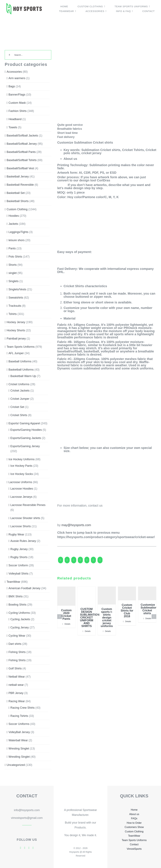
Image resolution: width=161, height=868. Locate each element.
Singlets (14, 281)
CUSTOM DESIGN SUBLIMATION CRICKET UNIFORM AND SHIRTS (90, 618)
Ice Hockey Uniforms (22, 459)
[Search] (9, 55)
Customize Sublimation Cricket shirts (149, 609)
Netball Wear (17, 677)
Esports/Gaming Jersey (25, 446)
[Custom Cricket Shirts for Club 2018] (127, 594)
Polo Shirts (15, 257)
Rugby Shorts (19, 557)
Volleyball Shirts (18, 574)
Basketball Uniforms (21, 370)
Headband (15, 119)
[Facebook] (61, 561)
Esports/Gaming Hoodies (26, 430)
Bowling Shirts (17, 605)
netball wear (16, 685)
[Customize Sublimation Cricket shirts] (147, 594)
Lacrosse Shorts (21, 526)
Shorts (13, 265)
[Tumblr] (93, 561)
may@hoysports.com (76, 525)
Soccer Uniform (18, 565)
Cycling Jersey (20, 627)
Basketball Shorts (18, 201)
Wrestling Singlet (19, 757)
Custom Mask (17, 103)
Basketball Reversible (20, 185)
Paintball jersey (16, 339)
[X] (67, 561)
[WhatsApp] (87, 561)
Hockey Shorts (16, 330)
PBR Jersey (16, 693)
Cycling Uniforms (19, 613)
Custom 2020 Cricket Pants (66, 615)
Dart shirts (15, 644)
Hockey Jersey (16, 322)
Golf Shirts (15, 668)
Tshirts (13, 314)
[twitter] (25, 848)
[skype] (29, 848)
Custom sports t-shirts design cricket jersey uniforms (107, 618)
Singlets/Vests (17, 289)
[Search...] (28, 55)
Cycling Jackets (20, 619)
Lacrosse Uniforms (20, 482)
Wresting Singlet (19, 749)
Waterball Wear (18, 740)
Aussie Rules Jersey (23, 541)
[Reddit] (74, 561)
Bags (12, 86)
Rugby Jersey (19, 549)
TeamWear (13, 582)
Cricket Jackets (20, 391)
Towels (13, 127)
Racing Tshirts (19, 716)
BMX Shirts (16, 596)
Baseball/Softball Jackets (22, 136)
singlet (13, 273)
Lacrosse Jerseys (21, 497)
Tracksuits (15, 306)
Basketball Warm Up (23, 376)
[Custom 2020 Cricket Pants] (66, 596)
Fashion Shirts (18, 111)
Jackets (13, 224)
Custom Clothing (17, 209)
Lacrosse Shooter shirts (25, 518)
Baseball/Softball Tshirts (22, 160)
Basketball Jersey (18, 177)
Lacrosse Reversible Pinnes (28, 505)
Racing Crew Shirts (22, 708)
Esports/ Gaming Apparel (24, 423)
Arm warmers (17, 78)
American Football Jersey (24, 588)
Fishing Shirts (17, 652)
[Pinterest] (100, 561)
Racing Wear (17, 701)
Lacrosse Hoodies (22, 489)
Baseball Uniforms (20, 361)
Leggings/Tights (18, 232)
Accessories (14, 72)
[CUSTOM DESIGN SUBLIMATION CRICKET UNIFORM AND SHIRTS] (87, 596)
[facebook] (21, 848)
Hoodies (14, 216)
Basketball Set (16, 193)
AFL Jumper (16, 353)
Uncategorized (16, 765)
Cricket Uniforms (19, 384)
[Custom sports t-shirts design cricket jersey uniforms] (107, 596)
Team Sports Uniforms (21, 347)
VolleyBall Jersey (19, 732)
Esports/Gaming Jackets (26, 438)
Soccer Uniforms (19, 724)
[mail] (33, 848)
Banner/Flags (17, 95)
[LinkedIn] (80, 561)
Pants (12, 248)
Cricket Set (17, 407)
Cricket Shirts (19, 415)
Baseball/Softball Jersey (22, 144)
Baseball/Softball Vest (20, 168)
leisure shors (17, 240)
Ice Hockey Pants (21, 466)
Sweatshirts (16, 298)
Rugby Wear (16, 534)
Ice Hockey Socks (22, 474)
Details (68, 624)
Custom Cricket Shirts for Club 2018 (127, 611)
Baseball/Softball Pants (21, 152)
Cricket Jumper (20, 399)
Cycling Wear (17, 636)
